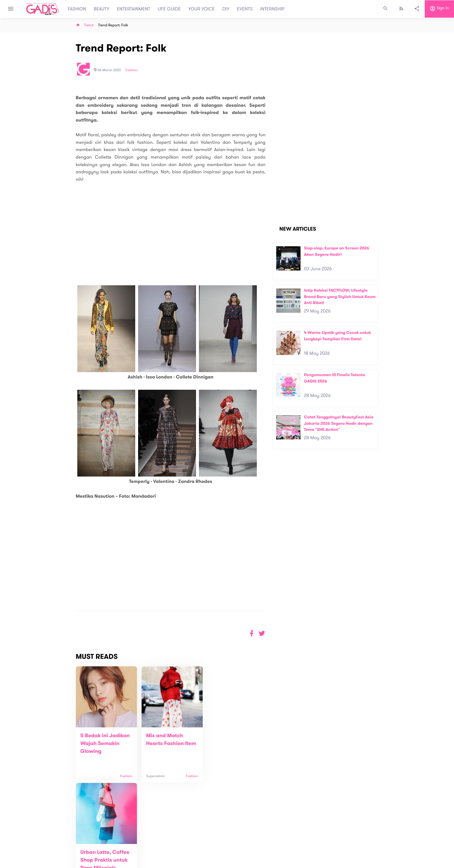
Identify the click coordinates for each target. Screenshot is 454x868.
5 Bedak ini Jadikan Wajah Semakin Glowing (105, 744)
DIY (226, 9)
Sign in (439, 9)
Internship (152, 857)
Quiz (239, 841)
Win (249, 841)
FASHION (77, 9)
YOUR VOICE (202, 9)
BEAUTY (102, 9)
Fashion (131, 70)
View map (69, 863)
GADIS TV (263, 841)
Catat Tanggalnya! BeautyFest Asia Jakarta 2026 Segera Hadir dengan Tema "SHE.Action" (339, 423)
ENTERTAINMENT (134, 9)
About (149, 839)
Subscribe (369, 821)
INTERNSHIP (272, 9)
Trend (89, 25)
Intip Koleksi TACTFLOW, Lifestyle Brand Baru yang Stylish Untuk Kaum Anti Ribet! (340, 297)
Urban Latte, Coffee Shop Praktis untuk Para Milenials (231, 744)
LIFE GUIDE (169, 9)
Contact (151, 845)
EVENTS (245, 9)
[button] (262, 633)
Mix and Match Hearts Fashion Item (162, 744)
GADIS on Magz (288, 841)
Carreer (151, 851)
